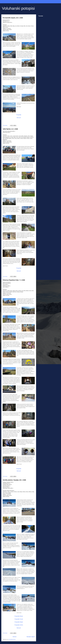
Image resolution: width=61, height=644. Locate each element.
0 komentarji (5, 125)
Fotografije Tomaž (19, 619)
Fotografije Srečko (19, 625)
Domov (15, 637)
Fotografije (19, 115)
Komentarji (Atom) (12, 639)
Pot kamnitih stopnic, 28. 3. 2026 (13, 18)
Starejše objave (31, 637)
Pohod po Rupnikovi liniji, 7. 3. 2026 (14, 280)
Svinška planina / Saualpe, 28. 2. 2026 (14, 480)
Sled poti (19, 118)
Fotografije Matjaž (19, 622)
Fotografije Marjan (19, 616)
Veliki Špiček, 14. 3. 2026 (10, 129)
